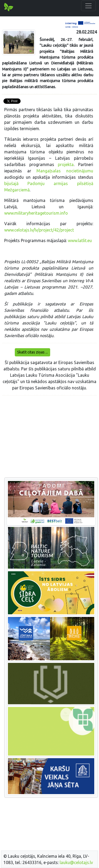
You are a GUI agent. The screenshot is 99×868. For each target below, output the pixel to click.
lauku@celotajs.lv (76, 862)
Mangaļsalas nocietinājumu (65, 171)
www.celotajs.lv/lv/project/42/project (39, 230)
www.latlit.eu (80, 240)
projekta (66, 164)
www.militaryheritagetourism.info (36, 213)
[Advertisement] (49, 437)
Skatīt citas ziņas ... (32, 352)
